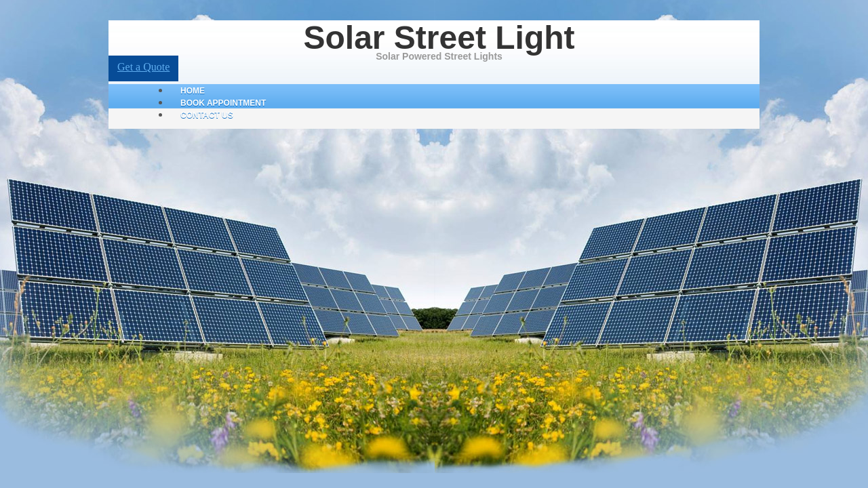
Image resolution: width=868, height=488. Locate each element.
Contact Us (207, 115)
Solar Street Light (439, 38)
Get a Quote (143, 67)
